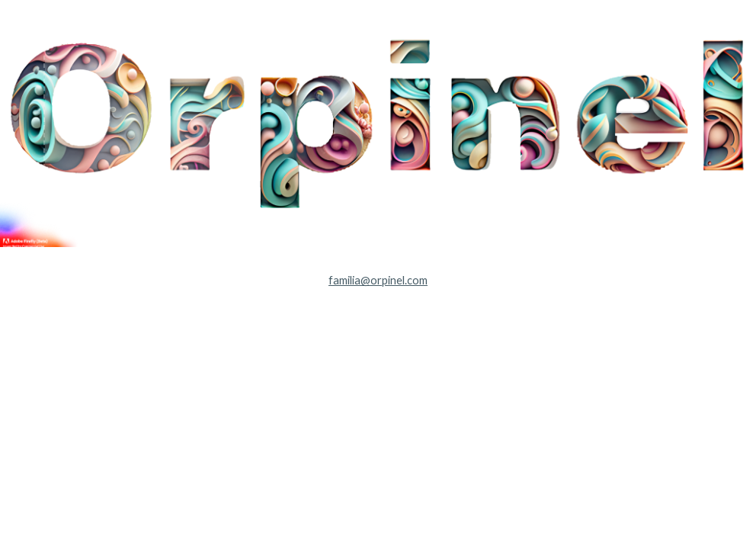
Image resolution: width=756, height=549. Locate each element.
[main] (378, 281)
